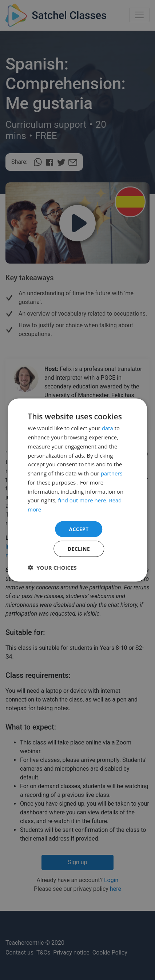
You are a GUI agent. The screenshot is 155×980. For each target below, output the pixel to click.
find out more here (82, 500)
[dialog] (77, 490)
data (108, 428)
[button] (52, 568)
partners (112, 473)
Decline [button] (79, 549)
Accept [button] (79, 529)
